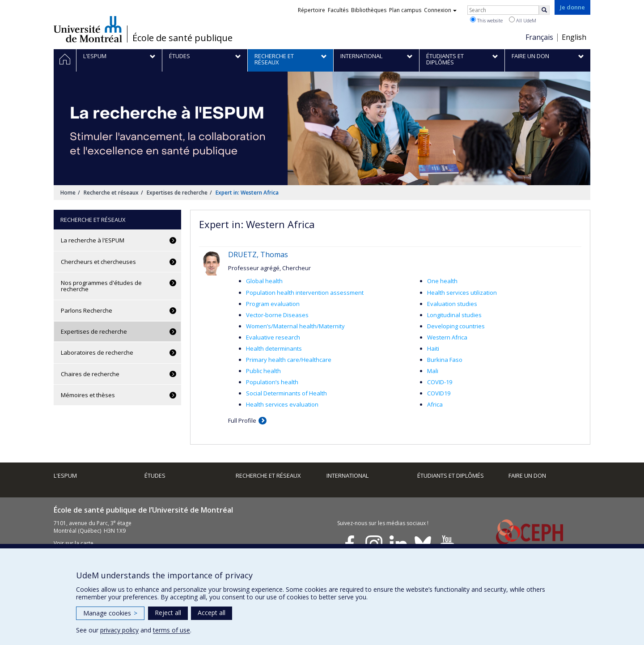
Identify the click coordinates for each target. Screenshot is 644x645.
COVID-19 (440, 382)
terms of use (172, 630)
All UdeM (523, 20)
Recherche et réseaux (111, 193)
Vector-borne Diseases (277, 315)
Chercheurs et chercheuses (98, 262)
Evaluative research (273, 337)
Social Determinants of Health (286, 393)
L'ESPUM (65, 475)
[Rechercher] (544, 10)
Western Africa (447, 337)
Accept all (212, 613)
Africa (435, 404)
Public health (263, 371)
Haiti (433, 348)
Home (68, 193)
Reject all (168, 613)
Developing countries (456, 326)
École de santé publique (182, 38)
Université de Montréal (88, 29)
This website (486, 20)
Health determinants (274, 348)
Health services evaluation (282, 404)
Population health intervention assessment (305, 293)
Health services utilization (462, 293)
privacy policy (119, 630)
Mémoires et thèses (88, 395)
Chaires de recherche (90, 374)
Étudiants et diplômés (451, 475)
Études (155, 475)
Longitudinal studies (454, 315)
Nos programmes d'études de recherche (101, 286)
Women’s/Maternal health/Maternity (295, 326)
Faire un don (527, 475)
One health (442, 281)
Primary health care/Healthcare (289, 360)
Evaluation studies (452, 304)
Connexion (440, 10)
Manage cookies (110, 613)
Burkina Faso (445, 360)
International (347, 475)
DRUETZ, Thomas (258, 255)
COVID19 (439, 393)
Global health (264, 281)
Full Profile (242, 420)
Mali (433, 371)
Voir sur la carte (74, 543)
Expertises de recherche (177, 193)
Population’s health (272, 382)
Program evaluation (273, 304)
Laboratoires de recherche (97, 352)
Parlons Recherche (87, 310)
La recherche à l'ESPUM (93, 240)
